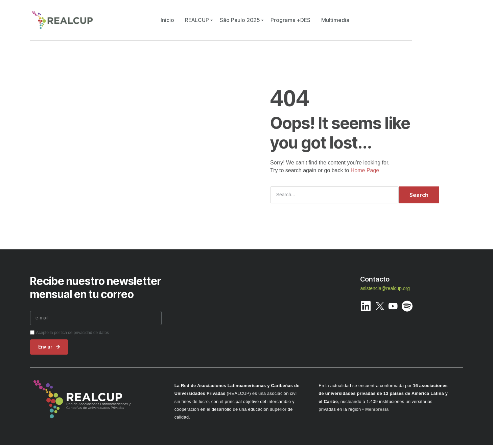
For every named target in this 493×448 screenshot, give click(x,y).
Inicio (167, 20)
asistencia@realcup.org (385, 288)
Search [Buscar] (419, 195)
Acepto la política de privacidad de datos (72, 333)
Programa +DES (290, 20)
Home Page (365, 170)
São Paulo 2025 (240, 20)
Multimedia (335, 20)
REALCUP (197, 20)
